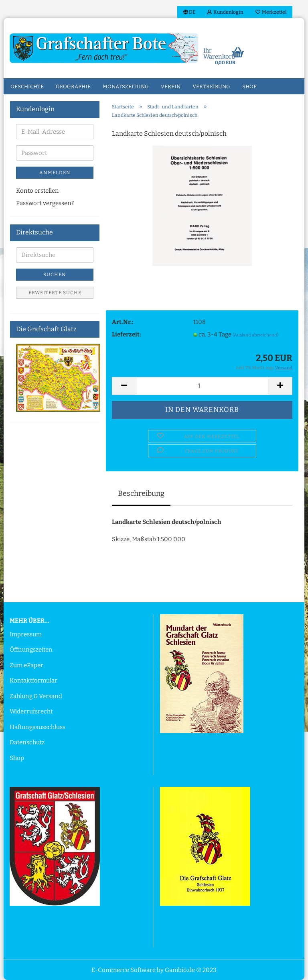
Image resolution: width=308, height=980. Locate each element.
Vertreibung (211, 87)
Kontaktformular (33, 680)
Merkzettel (271, 12)
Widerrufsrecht (31, 711)
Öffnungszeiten (31, 650)
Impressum (26, 634)
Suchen (55, 275)
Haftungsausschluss (37, 727)
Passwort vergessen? (45, 203)
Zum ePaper (26, 665)
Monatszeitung (126, 87)
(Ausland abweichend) (255, 335)
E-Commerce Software (124, 970)
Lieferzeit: (127, 334)
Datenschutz (27, 742)
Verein (171, 87)
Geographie (73, 87)
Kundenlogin (225, 12)
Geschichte (27, 87)
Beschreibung (141, 493)
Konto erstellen (37, 191)
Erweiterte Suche (55, 293)
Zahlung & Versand (36, 696)
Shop (249, 87)
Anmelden (55, 173)
